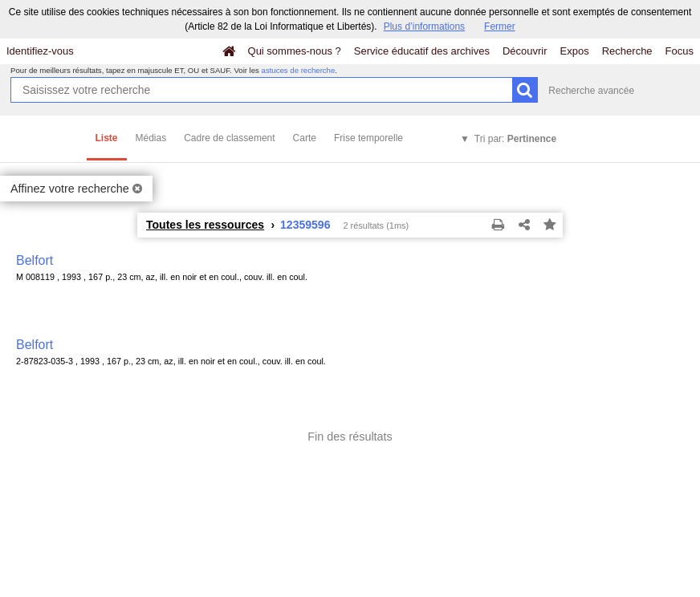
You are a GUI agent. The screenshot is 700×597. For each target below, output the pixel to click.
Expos (575, 51)
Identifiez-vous (40, 51)
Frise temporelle (368, 138)
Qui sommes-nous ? (295, 51)
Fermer (500, 26)
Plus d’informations (424, 26)
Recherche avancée (591, 91)
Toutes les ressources (205, 225)
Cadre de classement (229, 138)
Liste (107, 138)
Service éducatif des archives (422, 51)
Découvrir (525, 51)
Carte (305, 138)
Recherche (627, 51)
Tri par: (515, 139)
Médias (151, 138)
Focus (680, 51)
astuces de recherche (299, 70)
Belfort (35, 260)
